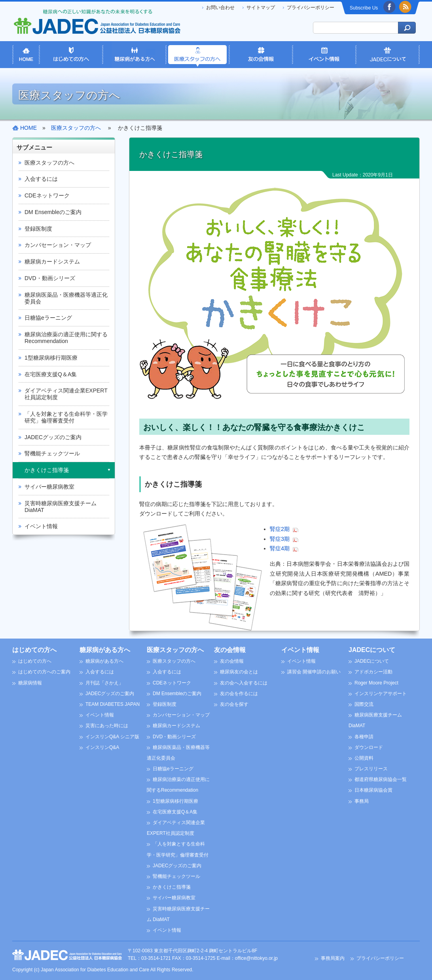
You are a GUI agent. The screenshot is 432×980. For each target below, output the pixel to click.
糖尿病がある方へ (105, 650)
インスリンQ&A (102, 747)
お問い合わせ (220, 8)
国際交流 (364, 704)
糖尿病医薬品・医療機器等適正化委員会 (66, 298)
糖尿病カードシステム (52, 262)
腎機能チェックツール (52, 453)
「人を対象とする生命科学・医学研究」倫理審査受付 (66, 417)
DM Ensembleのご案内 (53, 212)
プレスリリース (371, 769)
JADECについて (372, 650)
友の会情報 (230, 650)
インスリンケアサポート (381, 694)
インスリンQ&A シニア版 (112, 737)
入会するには (41, 179)
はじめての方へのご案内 (44, 672)
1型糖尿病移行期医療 (51, 358)
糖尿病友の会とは (239, 672)
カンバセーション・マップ (58, 245)
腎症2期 (280, 529)
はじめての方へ (34, 650)
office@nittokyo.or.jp (256, 958)
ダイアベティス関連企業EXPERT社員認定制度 (66, 394)
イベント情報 (41, 526)
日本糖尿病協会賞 (373, 790)
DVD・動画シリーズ (50, 278)
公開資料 (364, 758)
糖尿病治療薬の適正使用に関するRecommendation (66, 338)
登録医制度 (38, 229)
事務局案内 (333, 958)
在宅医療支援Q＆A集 (51, 374)
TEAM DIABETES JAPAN (113, 704)
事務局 (362, 801)
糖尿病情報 (30, 683)
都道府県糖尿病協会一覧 (381, 779)
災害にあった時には (107, 726)
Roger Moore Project (376, 683)
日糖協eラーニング (48, 318)
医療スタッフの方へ (49, 163)
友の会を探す (234, 704)
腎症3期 (280, 539)
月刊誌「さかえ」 (104, 683)
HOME (28, 128)
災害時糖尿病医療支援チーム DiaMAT (61, 507)
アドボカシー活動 (373, 672)
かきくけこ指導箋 (47, 470)
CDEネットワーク (47, 195)
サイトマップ (261, 8)
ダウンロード (369, 747)
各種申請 (364, 737)
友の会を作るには (239, 694)
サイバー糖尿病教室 (49, 487)
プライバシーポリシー (311, 8)
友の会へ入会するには (244, 683)
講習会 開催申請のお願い (314, 672)
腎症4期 (280, 548)
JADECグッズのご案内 (53, 437)
